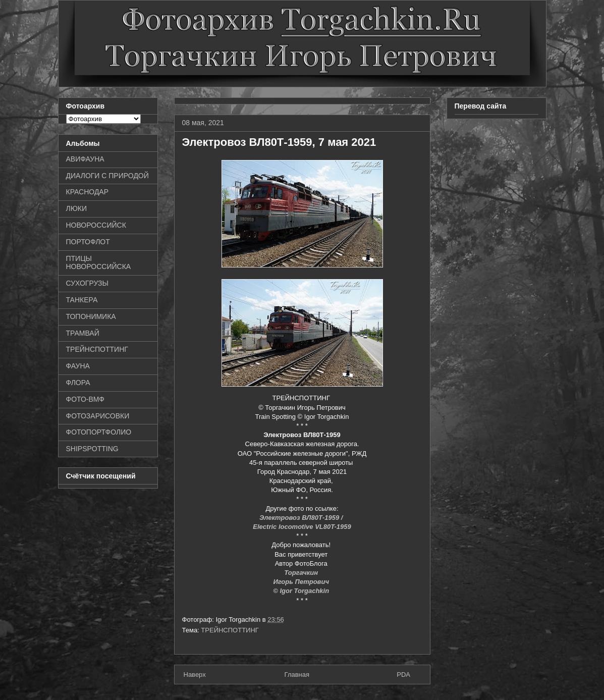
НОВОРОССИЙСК (96, 225)
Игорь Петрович (302, 582)
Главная (297, 675)
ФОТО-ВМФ (86, 399)
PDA (403, 675)
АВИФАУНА (85, 159)
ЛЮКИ (77, 208)
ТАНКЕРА (82, 300)
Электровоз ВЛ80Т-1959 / (302, 518)
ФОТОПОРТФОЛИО (99, 432)
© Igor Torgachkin (302, 591)
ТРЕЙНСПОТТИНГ (230, 630)
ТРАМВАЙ (83, 333)
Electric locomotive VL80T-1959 (302, 527)
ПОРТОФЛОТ (88, 242)
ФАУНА (78, 366)
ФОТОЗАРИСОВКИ (98, 416)
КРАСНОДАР (88, 192)
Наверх (195, 675)
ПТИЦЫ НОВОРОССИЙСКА (99, 263)
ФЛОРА (78, 383)
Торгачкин (302, 573)
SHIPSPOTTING (92, 449)
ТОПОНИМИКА (91, 316)
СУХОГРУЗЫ (87, 283)
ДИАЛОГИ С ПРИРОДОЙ (107, 176)
